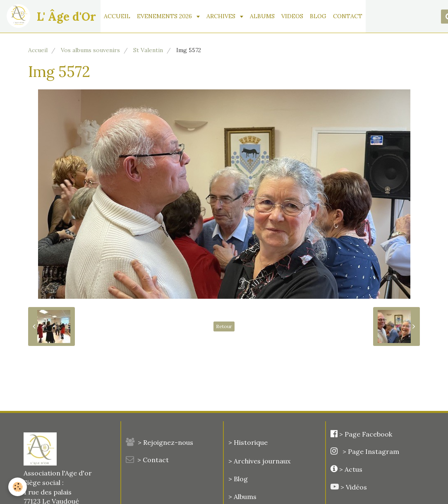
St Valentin (148, 50)
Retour (224, 326)
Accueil (38, 50)
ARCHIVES (222, 16)
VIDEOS (292, 16)
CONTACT (348, 16)
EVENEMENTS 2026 (165, 16)
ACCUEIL (117, 16)
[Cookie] (18, 487)
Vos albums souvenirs (90, 50)
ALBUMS (262, 16)
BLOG (318, 16)
